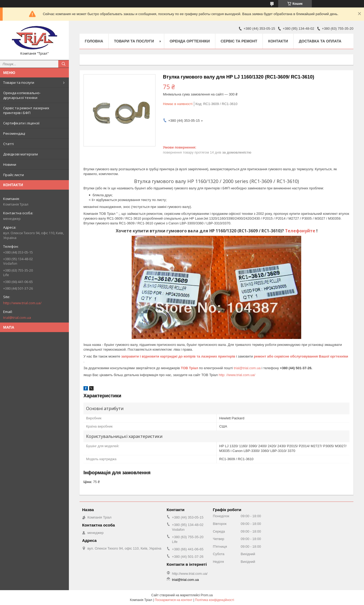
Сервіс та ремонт (239, 41)
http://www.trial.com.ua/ (22, 303)
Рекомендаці (14, 133)
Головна (94, 41)
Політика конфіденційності (215, 600)
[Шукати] (64, 64)
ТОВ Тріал (190, 368)
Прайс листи (14, 175)
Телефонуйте (301, 231)
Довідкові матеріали (21, 154)
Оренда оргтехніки (190, 41)
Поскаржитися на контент (174, 600)
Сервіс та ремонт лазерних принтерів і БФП (26, 110)
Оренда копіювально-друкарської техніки (22, 95)
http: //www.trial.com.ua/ (237, 375)
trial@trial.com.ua (17, 317)
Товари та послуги (19, 82)
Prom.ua (207, 595)
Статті (8, 144)
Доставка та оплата (320, 41)
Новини (10, 164)
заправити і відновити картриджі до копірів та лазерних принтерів (179, 356)
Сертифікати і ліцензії (21, 123)
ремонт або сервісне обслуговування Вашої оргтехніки (301, 356)
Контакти (278, 41)
